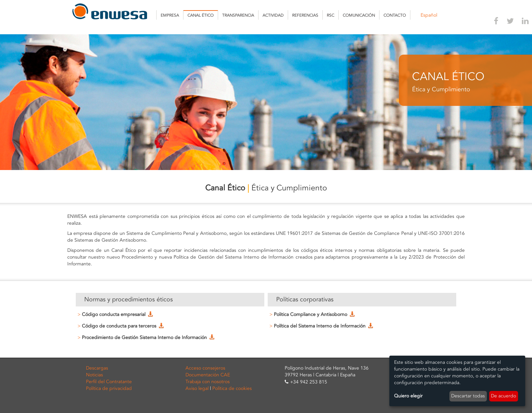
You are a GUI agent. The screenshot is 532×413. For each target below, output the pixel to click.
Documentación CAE (208, 375)
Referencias (305, 15)
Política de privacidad (109, 388)
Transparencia (238, 15)
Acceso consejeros (205, 368)
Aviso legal (197, 388)
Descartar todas (468, 396)
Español (429, 15)
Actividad (273, 15)
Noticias (94, 375)
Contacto (395, 15)
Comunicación (359, 15)
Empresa (170, 15)
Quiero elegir (408, 396)
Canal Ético (201, 15)
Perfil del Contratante (109, 382)
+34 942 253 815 (309, 382)
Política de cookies (232, 388)
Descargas (97, 368)
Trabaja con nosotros (208, 382)
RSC (331, 15)
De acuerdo (503, 396)
